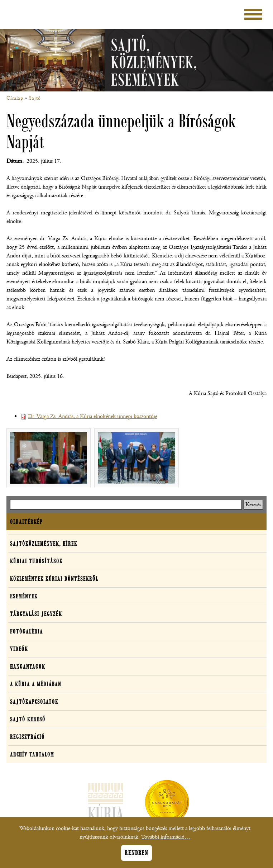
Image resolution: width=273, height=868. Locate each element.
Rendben (136, 857)
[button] (49, 458)
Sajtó (35, 98)
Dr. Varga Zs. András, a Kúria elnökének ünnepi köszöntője (93, 416)
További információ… (166, 841)
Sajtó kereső (28, 719)
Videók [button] (19, 649)
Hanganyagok (28, 667)
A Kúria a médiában (36, 684)
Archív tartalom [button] (32, 754)
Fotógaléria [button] (27, 631)
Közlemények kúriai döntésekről (54, 579)
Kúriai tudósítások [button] (36, 561)
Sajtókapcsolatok (34, 702)
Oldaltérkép (26, 522)
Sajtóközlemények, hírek (44, 544)
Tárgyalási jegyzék (36, 614)
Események (24, 596)
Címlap (15, 98)
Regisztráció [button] (27, 737)
